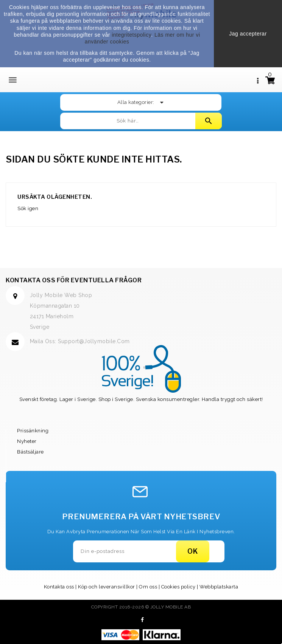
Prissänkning (33, 431)
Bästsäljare (30, 452)
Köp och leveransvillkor (107, 587)
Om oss (148, 587)
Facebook (143, 620)
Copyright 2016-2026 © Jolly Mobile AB (141, 607)
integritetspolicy (131, 35)
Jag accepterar (248, 34)
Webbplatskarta (219, 587)
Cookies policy (178, 587)
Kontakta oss (59, 587)
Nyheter (27, 441)
